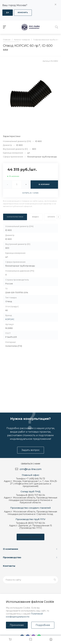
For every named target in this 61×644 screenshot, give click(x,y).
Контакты (9, 566)
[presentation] (58, 217)
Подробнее (43, 625)
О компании (11, 549)
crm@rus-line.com (31, 469)
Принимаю (17, 625)
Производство (12, 557)
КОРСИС (10, 319)
